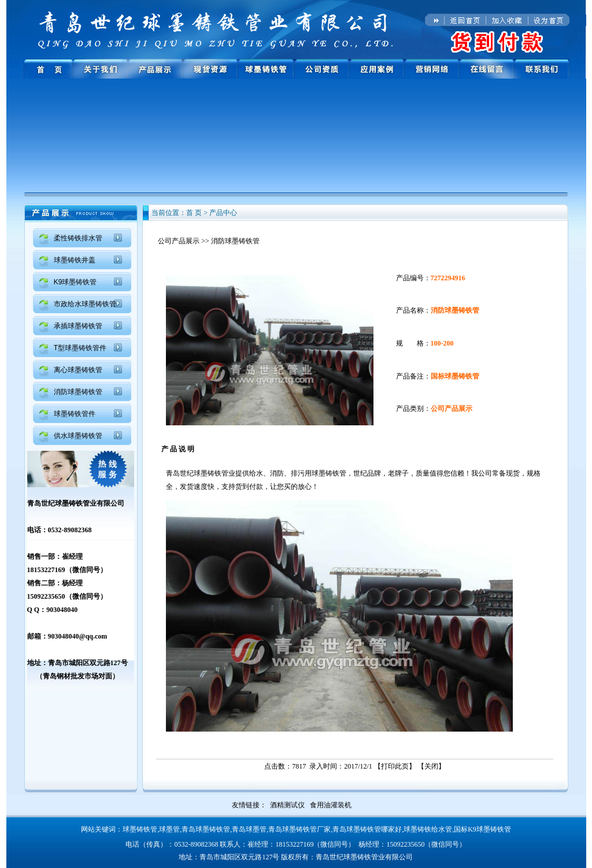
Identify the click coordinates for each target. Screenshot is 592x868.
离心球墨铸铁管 (78, 370)
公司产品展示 (179, 241)
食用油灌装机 (331, 805)
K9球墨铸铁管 (75, 282)
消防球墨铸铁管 (78, 392)
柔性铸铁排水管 (78, 238)
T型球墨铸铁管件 (80, 348)
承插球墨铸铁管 (78, 326)
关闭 (431, 766)
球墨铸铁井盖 (75, 260)
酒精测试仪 (287, 805)
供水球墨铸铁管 (78, 436)
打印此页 (395, 766)
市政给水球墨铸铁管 (85, 304)
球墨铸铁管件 (75, 414)
